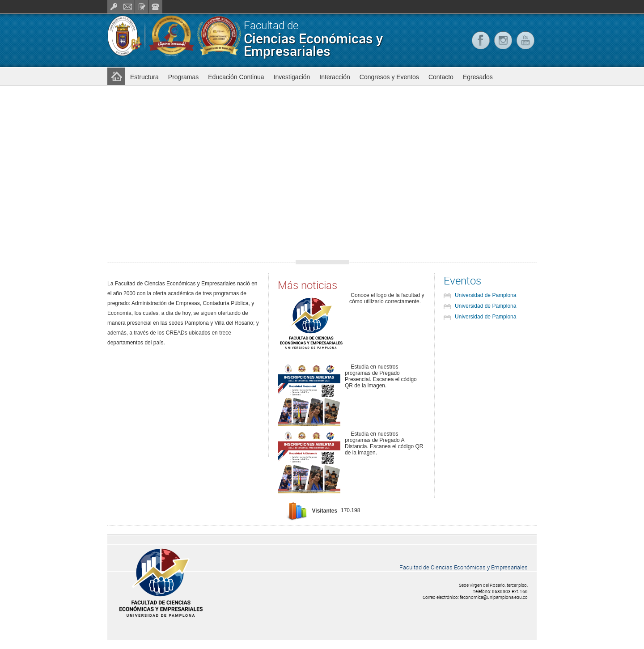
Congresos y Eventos (389, 77)
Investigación (292, 77)
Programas (183, 77)
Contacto (441, 77)
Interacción (335, 77)
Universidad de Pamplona (485, 295)
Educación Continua (236, 77)
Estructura (144, 77)
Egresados (478, 77)
